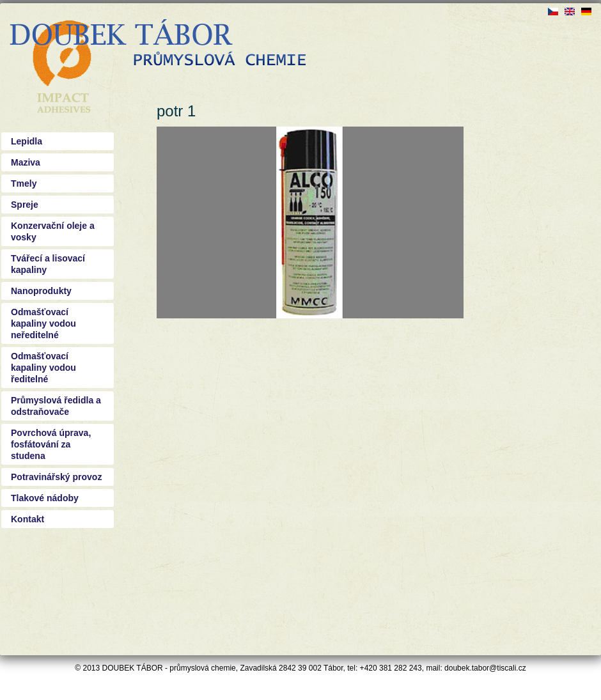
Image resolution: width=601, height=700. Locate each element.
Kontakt (27, 519)
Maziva (26, 162)
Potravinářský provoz (56, 477)
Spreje (25, 205)
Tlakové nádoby (45, 498)
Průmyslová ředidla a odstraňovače (56, 406)
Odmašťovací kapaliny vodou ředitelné (43, 368)
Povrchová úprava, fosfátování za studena (51, 444)
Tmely (24, 183)
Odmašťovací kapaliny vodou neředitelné (43, 323)
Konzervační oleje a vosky (53, 231)
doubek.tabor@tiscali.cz (485, 668)
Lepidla (27, 141)
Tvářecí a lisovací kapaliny (48, 264)
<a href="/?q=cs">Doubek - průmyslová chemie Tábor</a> (158, 45)
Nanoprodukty (41, 291)
